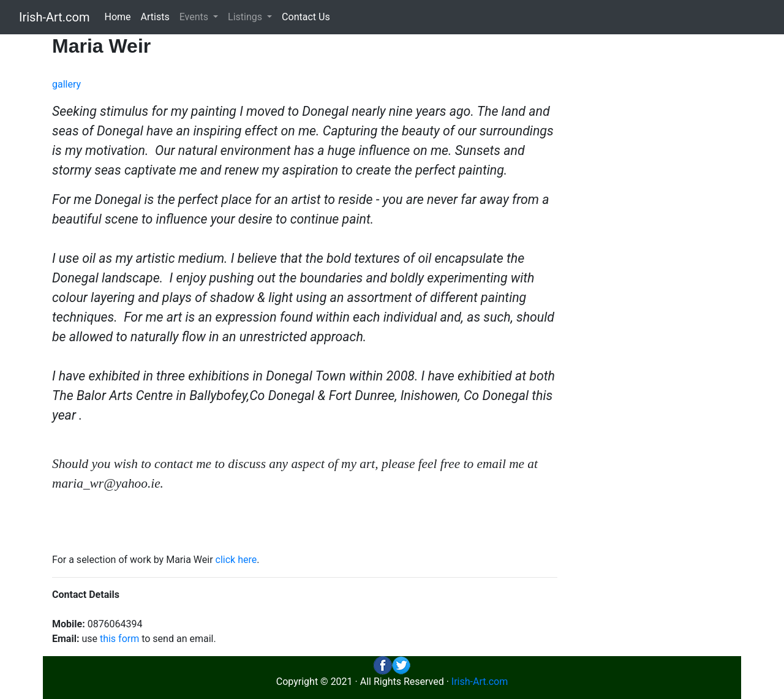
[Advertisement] (654, 218)
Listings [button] (246, 17)
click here (236, 560)
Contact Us (306, 17)
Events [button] (195, 17)
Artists (155, 17)
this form (119, 639)
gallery (66, 84)
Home (118, 17)
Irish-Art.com (55, 17)
